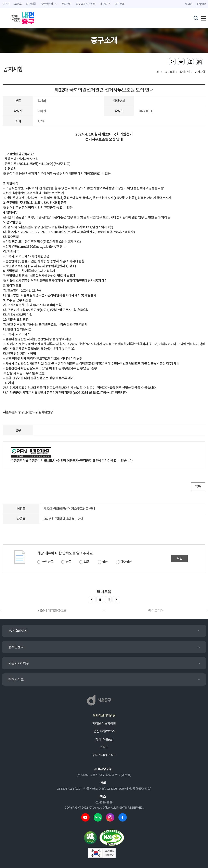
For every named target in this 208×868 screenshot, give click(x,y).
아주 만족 (48, 562)
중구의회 (31, 4)
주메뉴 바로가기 (104, 0)
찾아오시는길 (104, 739)
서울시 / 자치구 (18, 663)
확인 (179, 558)
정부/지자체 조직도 (104, 755)
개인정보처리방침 (104, 715)
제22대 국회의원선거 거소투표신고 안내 (69, 509)
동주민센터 (16, 647)
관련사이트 (16, 679)
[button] (116, 600)
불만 (105, 562)
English (201, 4)
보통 (87, 562)
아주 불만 (126, 562)
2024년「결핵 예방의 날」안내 (63, 519)
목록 (198, 486)
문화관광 (66, 4)
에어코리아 (156, 610)
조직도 (104, 747)
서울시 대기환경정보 (52, 610)
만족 (69, 562)
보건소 (18, 4)
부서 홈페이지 (18, 631)
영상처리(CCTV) (104, 731)
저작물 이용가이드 (104, 723)
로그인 (189, 4)
